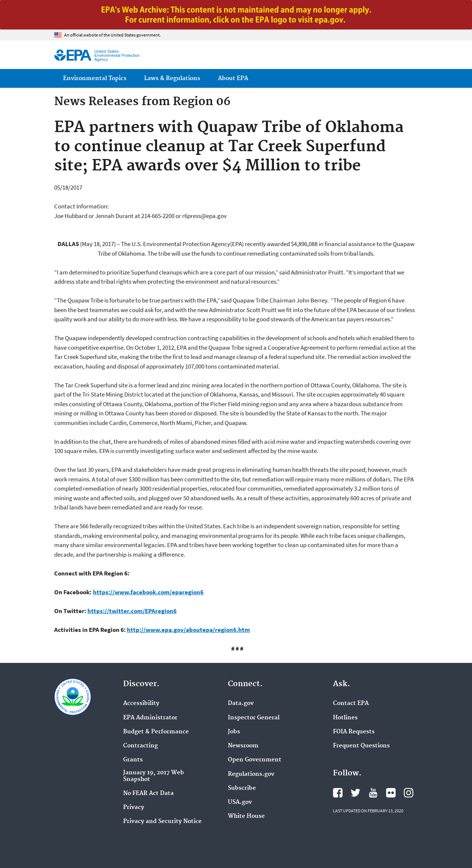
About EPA (233, 78)
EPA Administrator (150, 718)
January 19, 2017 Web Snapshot (154, 776)
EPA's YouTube (373, 793)
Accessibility (141, 703)
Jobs (234, 732)
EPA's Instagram (409, 793)
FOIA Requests (354, 732)
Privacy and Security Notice (162, 822)
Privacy (134, 808)
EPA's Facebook (338, 793)
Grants (133, 760)
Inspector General (254, 718)
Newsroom (243, 746)
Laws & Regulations (172, 78)
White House (246, 816)
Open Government (255, 760)
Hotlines (345, 718)
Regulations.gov (251, 774)
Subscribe (242, 788)
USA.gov (240, 802)
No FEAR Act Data (148, 793)
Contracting (140, 746)
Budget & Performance (156, 732)
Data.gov (241, 703)
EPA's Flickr (391, 793)
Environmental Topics (95, 78)
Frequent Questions (361, 746)
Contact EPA (351, 703)
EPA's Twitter (355, 793)
